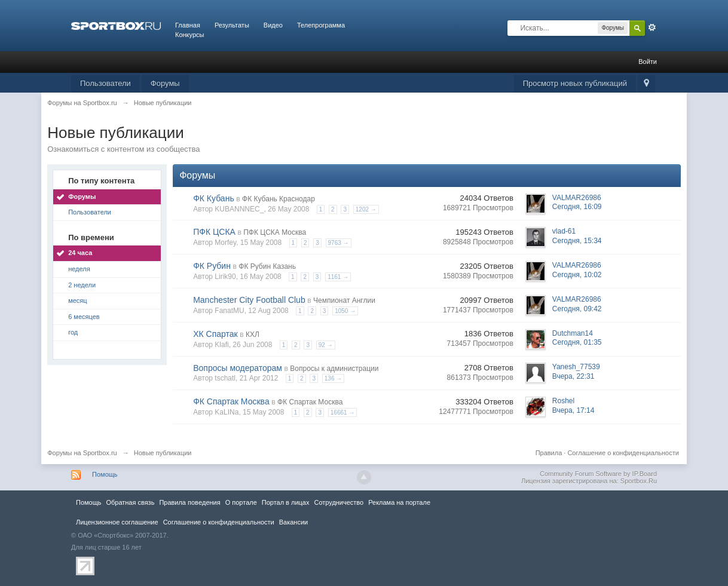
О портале (241, 502)
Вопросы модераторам (238, 368)
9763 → (339, 243)
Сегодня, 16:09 (577, 207)
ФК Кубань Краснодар (279, 199)
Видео (273, 25)
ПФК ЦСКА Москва (275, 232)
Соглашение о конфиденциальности (623, 453)
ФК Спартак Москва (231, 401)
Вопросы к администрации (334, 369)
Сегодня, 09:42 (577, 309)
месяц (77, 300)
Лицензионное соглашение (117, 522)
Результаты (232, 25)
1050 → (345, 311)
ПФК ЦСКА (214, 232)
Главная (188, 25)
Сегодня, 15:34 (577, 241)
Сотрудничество (339, 502)
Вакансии (293, 522)
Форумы (165, 83)
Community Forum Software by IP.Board (598, 474)
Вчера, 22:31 (573, 376)
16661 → (343, 412)
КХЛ (253, 335)
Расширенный (652, 27)
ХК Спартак (215, 334)
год (73, 332)
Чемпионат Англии (344, 300)
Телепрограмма (321, 25)
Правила (549, 453)
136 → (333, 378)
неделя (79, 269)
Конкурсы (189, 35)
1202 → (366, 209)
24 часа (80, 253)
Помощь (105, 474)
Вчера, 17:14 (573, 410)
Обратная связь (130, 502)
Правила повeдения (189, 502)
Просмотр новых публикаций (575, 83)
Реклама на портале (399, 502)
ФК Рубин (212, 266)
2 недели (82, 285)
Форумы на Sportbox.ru (82, 453)
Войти (648, 62)
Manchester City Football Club (249, 300)
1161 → (338, 277)
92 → (326, 345)
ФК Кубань (214, 198)
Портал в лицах (286, 502)
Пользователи (105, 83)
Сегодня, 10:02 (577, 275)
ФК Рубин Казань (267, 266)
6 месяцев (84, 317)
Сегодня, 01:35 (577, 342)
